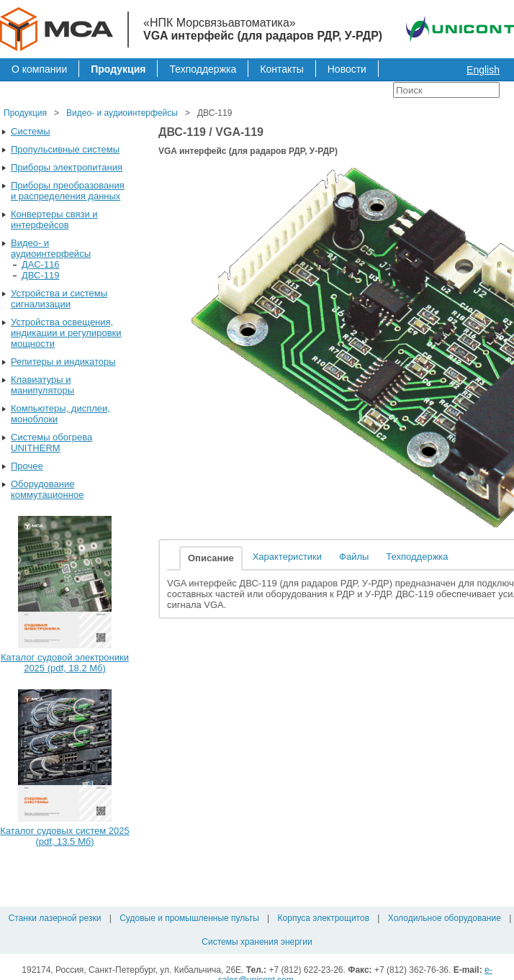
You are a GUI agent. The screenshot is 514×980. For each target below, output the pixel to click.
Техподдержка (203, 69)
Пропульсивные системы (65, 149)
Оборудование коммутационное (47, 489)
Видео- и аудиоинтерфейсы (122, 113)
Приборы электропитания (67, 167)
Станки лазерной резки (55, 918)
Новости (347, 69)
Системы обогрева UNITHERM (51, 443)
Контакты (281, 69)
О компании (39, 69)
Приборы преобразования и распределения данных (68, 191)
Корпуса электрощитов (324, 918)
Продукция (118, 69)
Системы (30, 131)
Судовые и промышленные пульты (189, 918)
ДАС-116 (41, 264)
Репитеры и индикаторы (63, 362)
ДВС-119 (40, 275)
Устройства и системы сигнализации (59, 299)
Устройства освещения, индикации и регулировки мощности (66, 333)
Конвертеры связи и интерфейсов (54, 219)
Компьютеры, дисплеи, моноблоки (60, 414)
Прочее (27, 466)
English (483, 70)
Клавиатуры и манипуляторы (42, 385)
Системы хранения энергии (257, 942)
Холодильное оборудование (445, 918)
